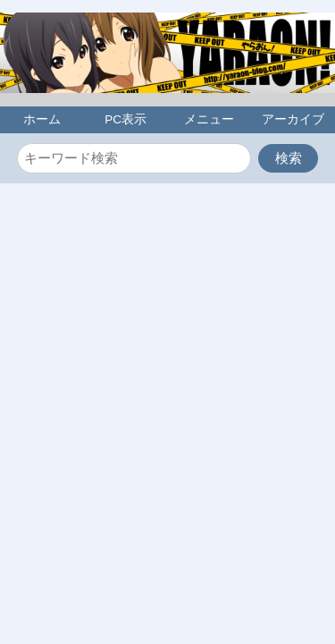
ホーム (42, 119)
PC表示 (126, 119)
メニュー (209, 119)
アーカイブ (293, 119)
